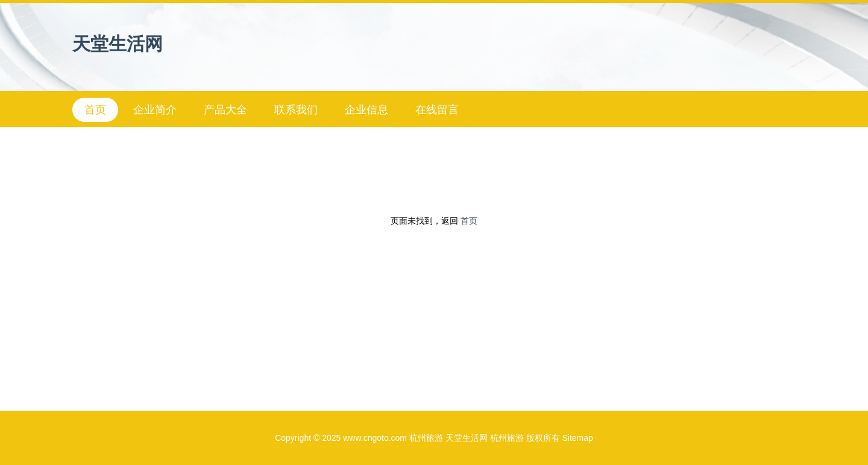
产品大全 (225, 110)
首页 (95, 110)
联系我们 (296, 110)
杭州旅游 (426, 438)
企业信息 (366, 110)
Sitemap (577, 438)
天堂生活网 (118, 44)
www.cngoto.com (375, 438)
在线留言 (437, 110)
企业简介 (155, 110)
